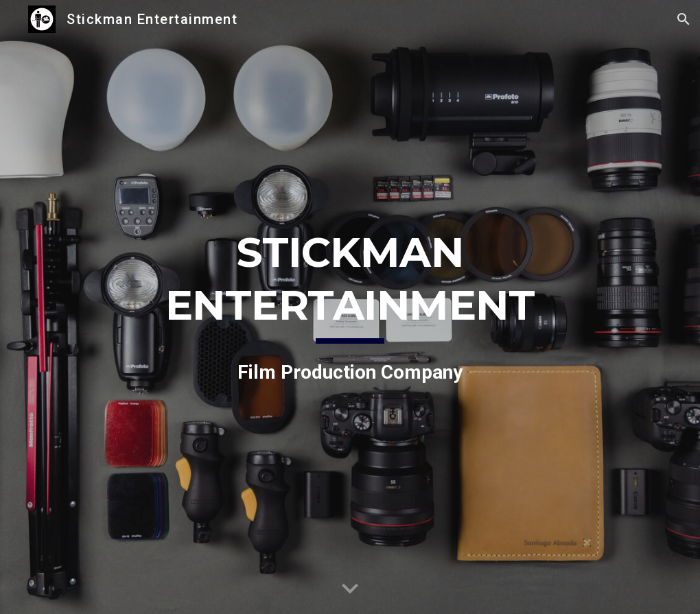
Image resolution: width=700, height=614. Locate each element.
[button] (684, 19)
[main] (350, 307)
